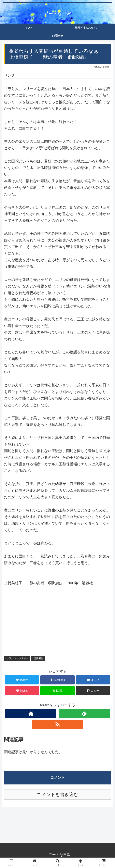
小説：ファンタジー (17, 658)
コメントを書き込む (57, 795)
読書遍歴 (38, 658)
